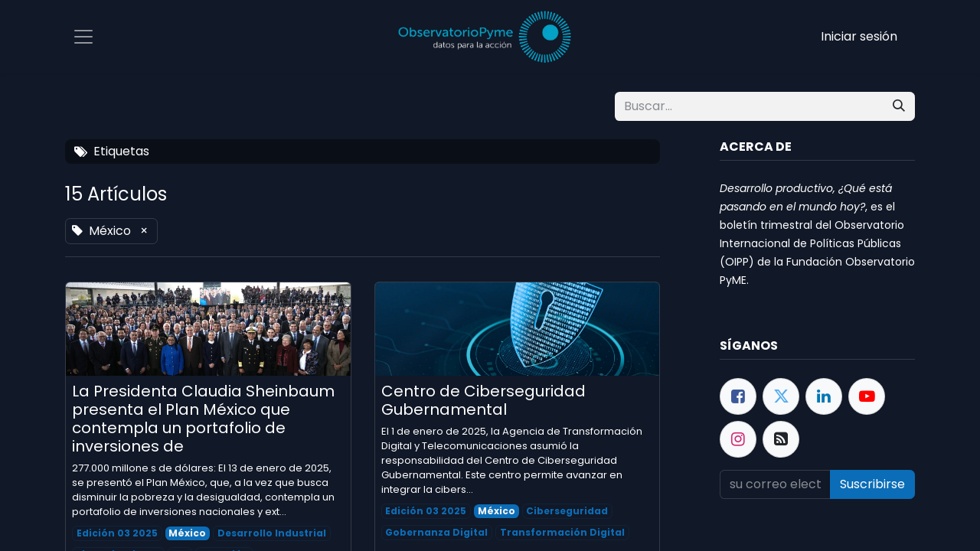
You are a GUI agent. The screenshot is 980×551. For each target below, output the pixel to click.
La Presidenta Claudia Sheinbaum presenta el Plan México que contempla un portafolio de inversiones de (203, 419)
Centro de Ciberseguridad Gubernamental (483, 400)
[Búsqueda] (899, 106)
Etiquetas (112, 151)
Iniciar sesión (859, 36)
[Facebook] (738, 396)
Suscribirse (872, 484)
